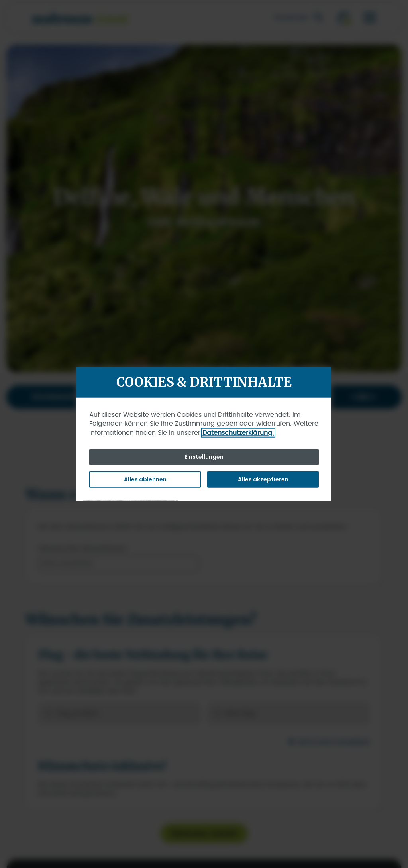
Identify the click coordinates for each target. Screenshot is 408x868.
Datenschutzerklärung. (238, 432)
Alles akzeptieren (263, 479)
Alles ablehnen (145, 479)
